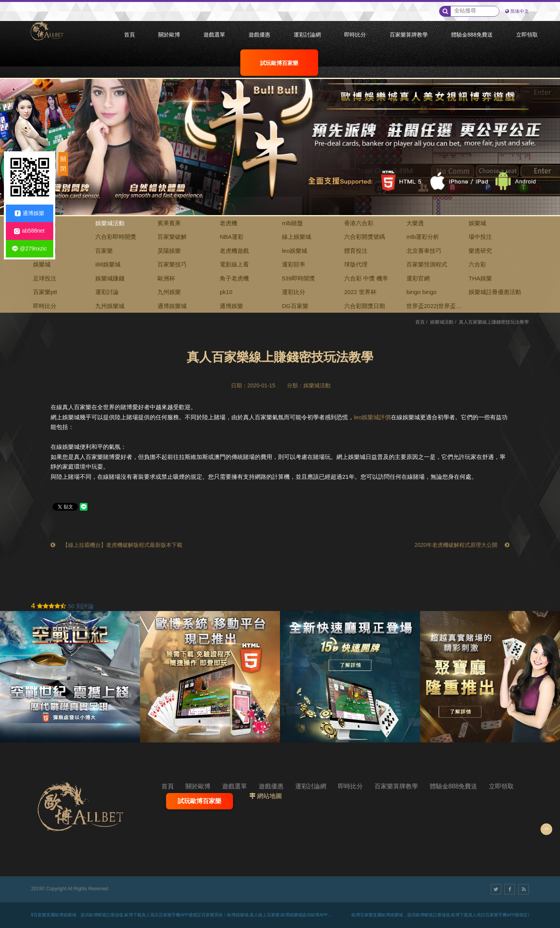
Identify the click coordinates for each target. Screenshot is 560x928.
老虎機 (228, 223)
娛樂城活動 (110, 223)
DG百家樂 (295, 306)
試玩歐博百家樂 (199, 801)
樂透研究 (480, 251)
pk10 (226, 292)
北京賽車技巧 (424, 251)
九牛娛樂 (45, 251)
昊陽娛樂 (169, 251)
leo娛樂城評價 (372, 417)
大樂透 (415, 223)
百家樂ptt (45, 292)
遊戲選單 (234, 786)
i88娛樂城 (108, 264)
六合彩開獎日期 (365, 306)
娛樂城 (477, 223)
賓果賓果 (169, 223)
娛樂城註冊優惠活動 (495, 292)
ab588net (29, 231)
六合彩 (477, 264)
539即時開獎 (298, 278)
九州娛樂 (169, 292)
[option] (280, 132)
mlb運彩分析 (423, 237)
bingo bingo (422, 292)
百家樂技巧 (172, 264)
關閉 (63, 164)
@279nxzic (29, 249)
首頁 (420, 322)
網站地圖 (269, 796)
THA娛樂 (480, 278)
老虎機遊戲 (234, 251)
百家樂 (104, 251)
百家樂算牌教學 (396, 786)
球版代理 (356, 264)
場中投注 (480, 237)
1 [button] (14, 89)
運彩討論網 (311, 786)
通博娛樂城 (172, 306)
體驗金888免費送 (454, 786)
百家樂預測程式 (427, 264)
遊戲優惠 (271, 786)
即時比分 (45, 306)
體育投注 (356, 251)
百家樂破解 (172, 237)
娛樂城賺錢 (110, 278)
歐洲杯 (166, 278)
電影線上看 (234, 264)
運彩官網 (418, 278)
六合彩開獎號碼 (365, 237)
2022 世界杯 (360, 292)
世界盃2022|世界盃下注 (434, 308)
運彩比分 (294, 292)
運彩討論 (107, 292)
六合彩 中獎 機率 (366, 278)
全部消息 (45, 223)
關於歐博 (198, 786)
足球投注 (45, 278)
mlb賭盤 (292, 223)
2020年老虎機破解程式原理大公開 (462, 545)
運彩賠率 (294, 264)
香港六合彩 (359, 223)
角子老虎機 (234, 278)
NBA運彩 (232, 237)
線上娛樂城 (297, 237)
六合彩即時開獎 (116, 237)
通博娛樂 (231, 306)
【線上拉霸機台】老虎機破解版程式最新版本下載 (116, 545)
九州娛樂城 (110, 306)
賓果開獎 (45, 237)
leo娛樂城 (295, 251)
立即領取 (501, 786)
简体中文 (520, 11)
